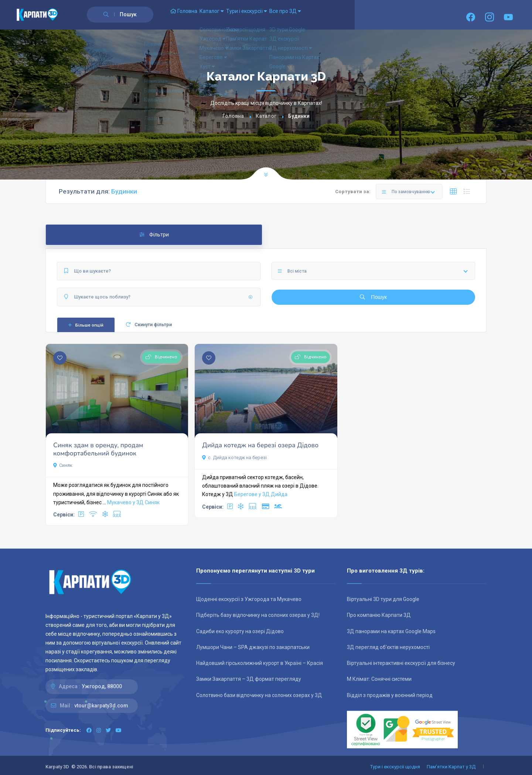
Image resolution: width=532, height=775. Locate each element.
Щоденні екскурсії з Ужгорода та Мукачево (249, 599)
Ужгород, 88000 (102, 686)
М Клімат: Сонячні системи (379, 679)
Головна (189, 15)
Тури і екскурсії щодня (395, 767)
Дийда (279, 494)
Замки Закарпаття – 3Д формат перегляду (249, 679)
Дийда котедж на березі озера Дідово (260, 445)
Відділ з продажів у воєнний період (390, 695)
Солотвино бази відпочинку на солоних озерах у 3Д (259, 695)
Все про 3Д (324, 15)
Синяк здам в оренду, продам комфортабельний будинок (98, 449)
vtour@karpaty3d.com (101, 706)
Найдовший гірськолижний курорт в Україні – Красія (260, 663)
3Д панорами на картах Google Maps (391, 631)
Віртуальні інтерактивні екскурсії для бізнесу (401, 663)
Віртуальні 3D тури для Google (383, 599)
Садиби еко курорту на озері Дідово (240, 631)
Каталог (228, 15)
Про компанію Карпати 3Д (379, 615)
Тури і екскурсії (274, 15)
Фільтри (154, 235)
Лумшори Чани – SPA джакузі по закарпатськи (253, 647)
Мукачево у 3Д (125, 502)
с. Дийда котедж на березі (234, 458)
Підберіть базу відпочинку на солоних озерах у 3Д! (258, 615)
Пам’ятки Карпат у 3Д (451, 767)
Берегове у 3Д (252, 494)
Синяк (63, 465)
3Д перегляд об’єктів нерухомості (388, 647)
